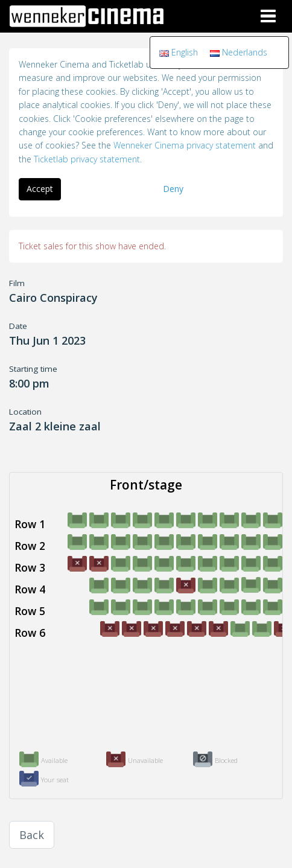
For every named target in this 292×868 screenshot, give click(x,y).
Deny (173, 189)
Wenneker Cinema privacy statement (185, 145)
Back (32, 835)
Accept (40, 189)
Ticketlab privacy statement (87, 159)
